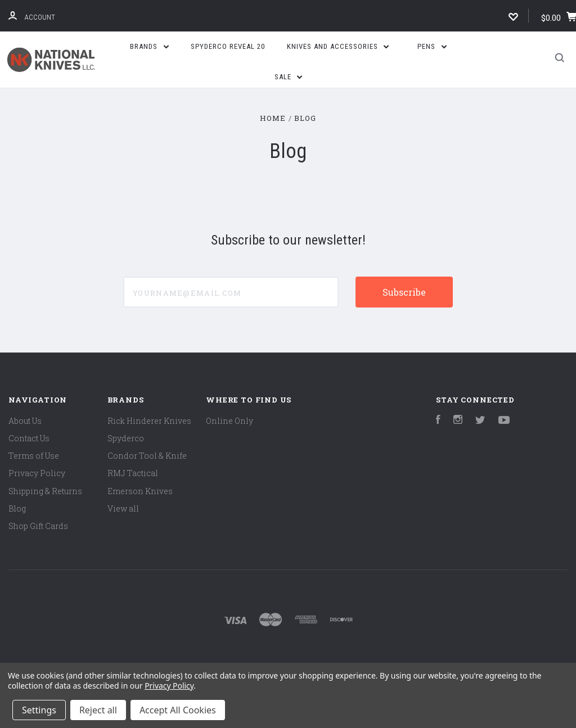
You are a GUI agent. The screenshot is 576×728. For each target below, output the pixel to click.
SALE (289, 77)
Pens (432, 46)
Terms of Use (34, 456)
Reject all (98, 710)
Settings (39, 710)
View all (123, 508)
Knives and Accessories (338, 46)
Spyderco (126, 438)
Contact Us (29, 438)
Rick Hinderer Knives (149, 421)
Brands (149, 46)
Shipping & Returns (45, 491)
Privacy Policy (37, 473)
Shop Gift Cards (38, 526)
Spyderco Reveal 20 (228, 46)
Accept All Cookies (178, 710)
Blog (17, 508)
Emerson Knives (140, 491)
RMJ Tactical (133, 473)
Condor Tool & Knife (147, 456)
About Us (25, 421)
